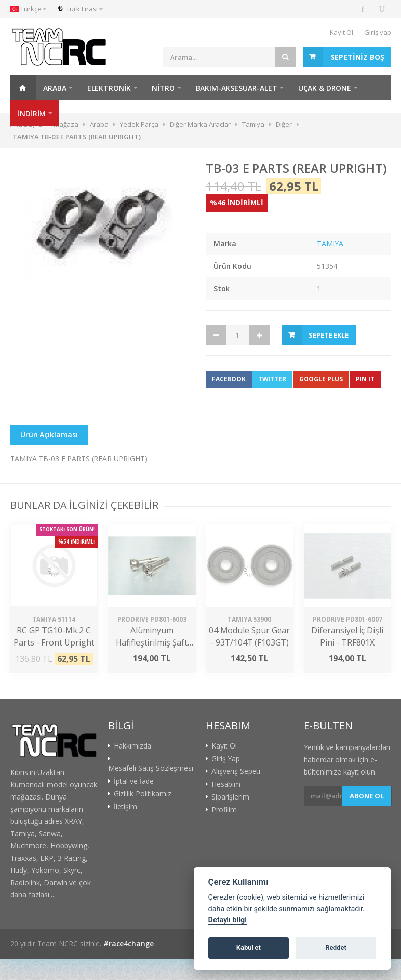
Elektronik (109, 88)
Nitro (163, 88)
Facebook (229, 379)
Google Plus (321, 379)
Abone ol (367, 796)
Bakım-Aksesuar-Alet (236, 88)
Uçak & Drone (325, 88)
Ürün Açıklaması (49, 435)
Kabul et (249, 948)
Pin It (365, 379)
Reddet (336, 948)
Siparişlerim (230, 797)
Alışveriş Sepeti (236, 771)
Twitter (272, 379)
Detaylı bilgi (228, 920)
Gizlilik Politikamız (142, 794)
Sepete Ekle (329, 335)
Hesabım (226, 784)
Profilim (224, 810)
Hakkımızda (132, 746)
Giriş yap (378, 32)
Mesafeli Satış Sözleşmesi (151, 768)
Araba (55, 88)
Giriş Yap (226, 759)
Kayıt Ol (341, 32)
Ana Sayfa (23, 88)
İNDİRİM (32, 113)
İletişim (125, 807)
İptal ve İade (134, 781)
